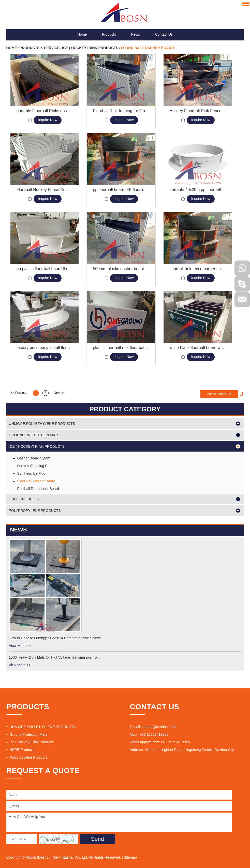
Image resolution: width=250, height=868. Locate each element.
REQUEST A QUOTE (43, 770)
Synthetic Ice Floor (32, 473)
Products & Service (40, 48)
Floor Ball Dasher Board (148, 48)
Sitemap (130, 857)
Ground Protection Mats (34, 435)
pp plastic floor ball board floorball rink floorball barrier (44, 269)
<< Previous (19, 393)
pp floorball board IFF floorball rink (121, 190)
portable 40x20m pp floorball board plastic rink (197, 190)
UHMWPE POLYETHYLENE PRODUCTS (42, 424)
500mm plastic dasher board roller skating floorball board (121, 269)
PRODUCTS (28, 707)
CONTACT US (154, 707)
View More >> (20, 646)
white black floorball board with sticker (197, 348)
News (135, 28)
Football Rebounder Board (38, 489)
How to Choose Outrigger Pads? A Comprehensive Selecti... (56, 638)
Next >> (59, 393)
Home (82, 28)
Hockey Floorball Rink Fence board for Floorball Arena (197, 111)
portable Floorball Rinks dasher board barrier (44, 111)
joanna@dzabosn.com (160, 727)
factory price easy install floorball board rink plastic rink (44, 348)
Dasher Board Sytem (34, 458)
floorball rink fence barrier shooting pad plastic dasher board (197, 269)
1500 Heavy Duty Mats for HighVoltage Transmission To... (54, 657)
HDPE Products (24, 499)
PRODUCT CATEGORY (125, 409)
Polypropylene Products (35, 511)
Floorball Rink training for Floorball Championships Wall (121, 111)
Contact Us (164, 28)
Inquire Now (48, 120)
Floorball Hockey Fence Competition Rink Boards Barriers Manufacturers (44, 190)
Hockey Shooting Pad (34, 466)
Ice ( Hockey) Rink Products (91, 48)
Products (109, 28)
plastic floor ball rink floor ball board (121, 348)
